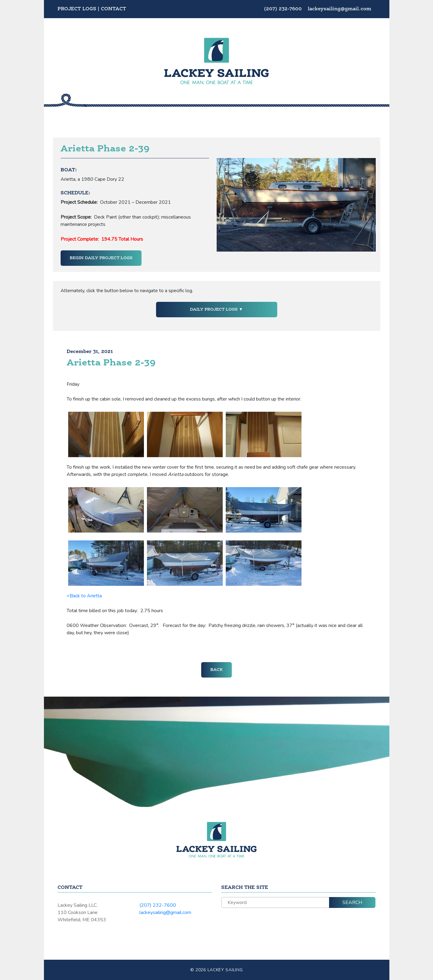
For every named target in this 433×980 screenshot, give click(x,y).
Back (216, 670)
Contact (113, 9)
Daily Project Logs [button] (214, 309)
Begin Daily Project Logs (101, 258)
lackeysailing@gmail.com (340, 9)
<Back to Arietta (84, 596)
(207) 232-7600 (284, 9)
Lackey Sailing (225, 970)
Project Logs (77, 9)
